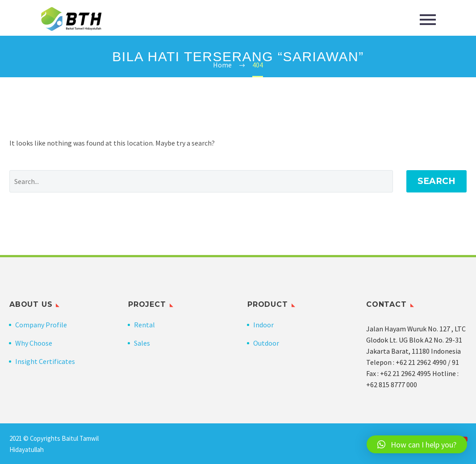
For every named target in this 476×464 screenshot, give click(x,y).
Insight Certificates (45, 361)
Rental (144, 325)
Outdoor (266, 343)
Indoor (263, 325)
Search (436, 181)
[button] (417, 444)
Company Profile (41, 325)
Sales (142, 343)
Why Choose (34, 343)
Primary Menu (428, 20)
